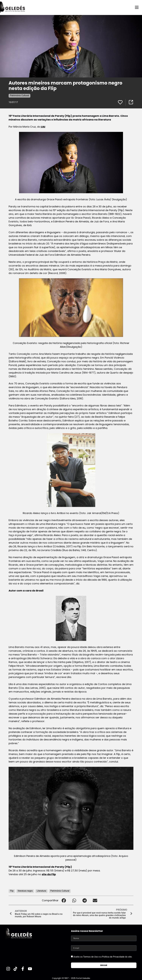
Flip (12, 891)
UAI (43, 127)
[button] (64, 900)
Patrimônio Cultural (19, 95)
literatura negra (25, 891)
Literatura (41, 891)
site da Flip (49, 874)
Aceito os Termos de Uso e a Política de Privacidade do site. (103, 957)
